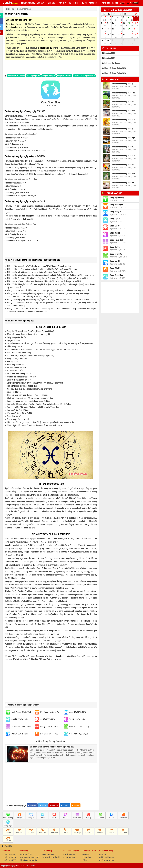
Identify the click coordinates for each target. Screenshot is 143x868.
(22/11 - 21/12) (79, 726)
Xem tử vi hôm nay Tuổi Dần (123, 102)
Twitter (43, 805)
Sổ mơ (85, 860)
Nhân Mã (100, 817)
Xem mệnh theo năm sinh (51, 857)
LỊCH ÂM (10, 3)
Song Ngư (10, 24)
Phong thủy (105, 3)
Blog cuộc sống (69, 857)
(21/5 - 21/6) (78, 712)
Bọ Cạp (89, 817)
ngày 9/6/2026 (38, 201)
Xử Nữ (66, 817)
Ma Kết (112, 817)
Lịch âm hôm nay (28, 3)
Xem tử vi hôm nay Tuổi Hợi (123, 183)
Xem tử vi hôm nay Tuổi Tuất (124, 174)
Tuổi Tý (8, 833)
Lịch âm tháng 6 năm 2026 (122, 10)
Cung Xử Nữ (115, 233)
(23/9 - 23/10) (22, 726)
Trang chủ (7, 846)
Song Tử (31, 817)
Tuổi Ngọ (77, 833)
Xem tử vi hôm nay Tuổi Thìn (124, 120)
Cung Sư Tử (115, 226)
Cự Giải (43, 817)
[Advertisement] (51, 67)
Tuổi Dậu (112, 833)
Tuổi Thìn (54, 833)
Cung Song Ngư (12, 27)
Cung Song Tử (116, 212)
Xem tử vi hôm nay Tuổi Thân (124, 156)
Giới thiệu (103, 854)
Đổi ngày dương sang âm (28, 860)
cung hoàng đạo (28, 705)
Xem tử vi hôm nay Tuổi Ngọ (123, 138)
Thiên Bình (77, 817)
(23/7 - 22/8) (48, 719)
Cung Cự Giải (115, 219)
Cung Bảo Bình (116, 268)
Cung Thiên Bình (117, 240)
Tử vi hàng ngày (112, 79)
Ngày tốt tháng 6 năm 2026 (29, 857)
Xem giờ (63, 3)
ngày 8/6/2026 (39, 156)
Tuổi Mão (43, 833)
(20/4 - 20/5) (50, 712)
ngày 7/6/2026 (38, 111)
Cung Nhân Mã (116, 254)
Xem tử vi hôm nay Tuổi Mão (124, 111)
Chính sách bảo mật (107, 857)
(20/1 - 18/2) (49, 734)
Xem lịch (6, 851)
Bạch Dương (8, 817)
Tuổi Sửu (19, 833)
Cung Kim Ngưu (116, 204)
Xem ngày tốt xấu (25, 854)
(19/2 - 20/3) (79, 734)
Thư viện (85, 854)
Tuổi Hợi (8, 840)
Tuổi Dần (31, 833)
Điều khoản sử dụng (107, 860)
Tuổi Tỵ (66, 833)
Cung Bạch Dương (117, 197)
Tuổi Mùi (89, 833)
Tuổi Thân (100, 833)
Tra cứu (116, 3)
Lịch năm (41, 3)
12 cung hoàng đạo (91, 3)
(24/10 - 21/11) (49, 726)
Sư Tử (54, 817)
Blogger (76, 805)
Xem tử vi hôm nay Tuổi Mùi (123, 147)
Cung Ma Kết (115, 261)
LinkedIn (65, 805)
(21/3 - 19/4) (22, 712)
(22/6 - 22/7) (20, 719)
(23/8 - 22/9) (77, 719)
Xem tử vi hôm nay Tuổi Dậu (123, 165)
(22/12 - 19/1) (20, 734)
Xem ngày (52, 3)
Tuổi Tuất (123, 833)
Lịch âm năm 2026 (9, 857)
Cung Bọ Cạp (115, 247)
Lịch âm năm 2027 (9, 860)
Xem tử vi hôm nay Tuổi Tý (123, 84)
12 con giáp (75, 3)
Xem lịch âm (109, 48)
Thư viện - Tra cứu (89, 851)
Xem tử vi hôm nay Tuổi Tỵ (123, 129)
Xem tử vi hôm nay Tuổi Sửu (123, 93)
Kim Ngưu (20, 817)
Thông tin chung (106, 851)
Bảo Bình (123, 817)
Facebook (32, 805)
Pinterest (54, 805)
